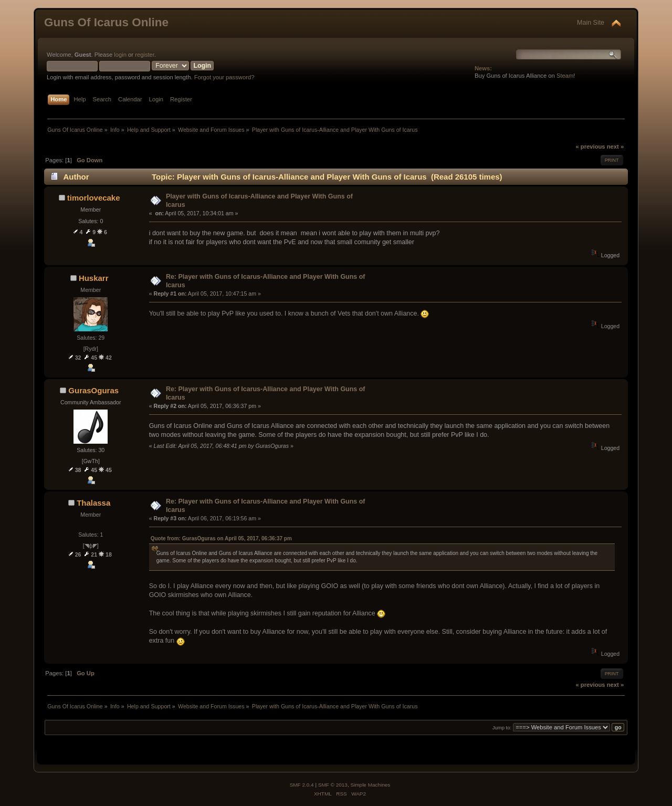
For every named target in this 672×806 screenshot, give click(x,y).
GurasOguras (93, 390)
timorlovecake (94, 198)
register (145, 55)
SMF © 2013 (333, 785)
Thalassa (93, 503)
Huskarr (94, 278)
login (120, 55)
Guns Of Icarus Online (106, 22)
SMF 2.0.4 (302, 785)
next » (615, 146)
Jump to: (502, 728)
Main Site (591, 23)
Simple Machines (370, 785)
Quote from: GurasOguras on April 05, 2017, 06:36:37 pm (221, 538)
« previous (590, 146)
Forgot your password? (224, 77)
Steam (565, 76)
